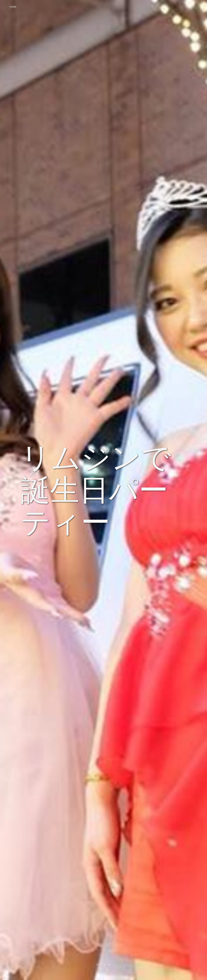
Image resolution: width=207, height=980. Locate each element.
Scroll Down (103, 965)
